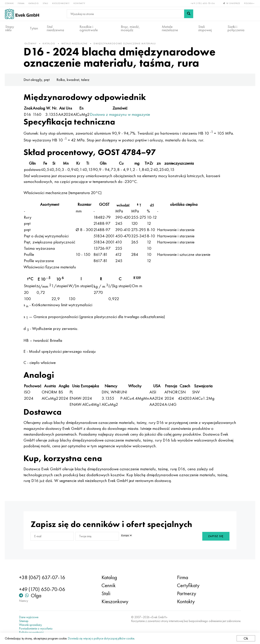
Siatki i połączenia (236, 28)
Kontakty (80, 3)
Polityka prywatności (33, 632)
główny (33, 45)
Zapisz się (213, 538)
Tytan (34, 28)
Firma (22, 3)
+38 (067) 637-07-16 (44, 577)
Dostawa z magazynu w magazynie (123, 116)
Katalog (34, 3)
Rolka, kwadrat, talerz (76, 82)
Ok (246, 638)
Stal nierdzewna (55, 28)
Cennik (10, 3)
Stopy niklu (10, 28)
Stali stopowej (205, 28)
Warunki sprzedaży (33, 625)
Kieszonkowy (61, 3)
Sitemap (26, 621)
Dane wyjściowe (31, 617)
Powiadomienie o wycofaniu (38, 628)
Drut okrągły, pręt (39, 82)
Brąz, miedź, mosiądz (130, 28)
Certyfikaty (187, 585)
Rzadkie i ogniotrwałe (89, 28)
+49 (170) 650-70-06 (202, 3)
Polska (249, 3)
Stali (46, 3)
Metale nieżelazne (170, 28)
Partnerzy (186, 593)
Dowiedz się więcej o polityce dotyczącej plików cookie (101, 638)
